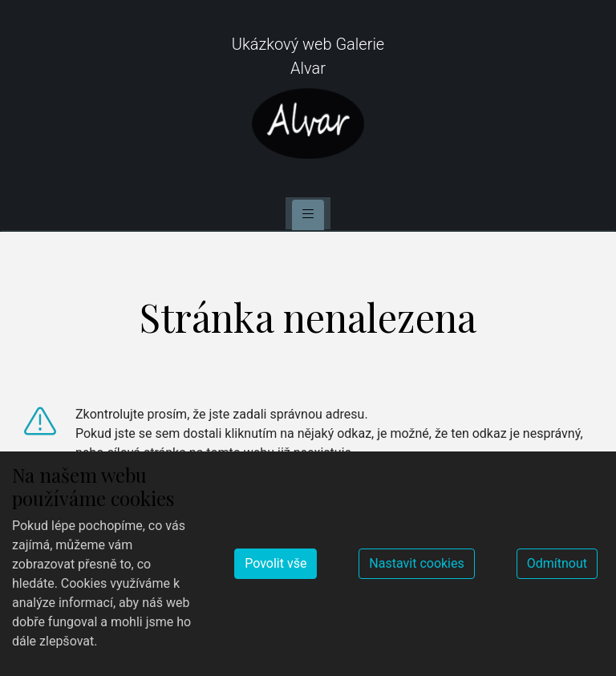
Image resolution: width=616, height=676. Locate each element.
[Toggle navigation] (308, 215)
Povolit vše (276, 563)
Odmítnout (557, 563)
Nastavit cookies (416, 563)
